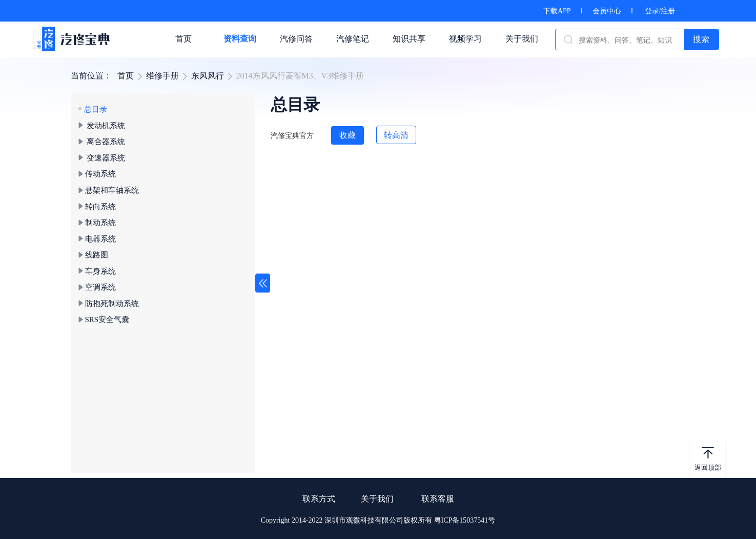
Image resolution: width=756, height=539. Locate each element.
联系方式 (319, 499)
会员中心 (607, 11)
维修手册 (162, 76)
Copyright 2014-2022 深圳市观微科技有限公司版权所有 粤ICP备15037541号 (378, 520)
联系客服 (438, 499)
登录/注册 (660, 11)
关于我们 (377, 499)
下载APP (557, 11)
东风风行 (208, 76)
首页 (126, 76)
